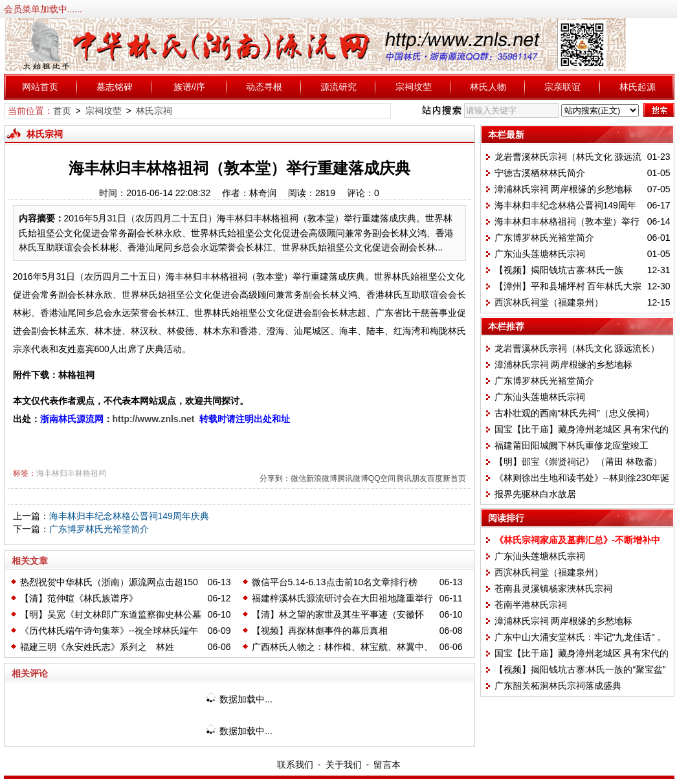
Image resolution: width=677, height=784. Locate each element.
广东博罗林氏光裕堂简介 (99, 529)
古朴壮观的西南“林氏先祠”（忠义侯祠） (574, 413)
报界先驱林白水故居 (535, 494)
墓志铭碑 (115, 87)
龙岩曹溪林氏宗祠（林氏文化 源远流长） (577, 348)
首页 (62, 111)
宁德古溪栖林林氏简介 (540, 173)
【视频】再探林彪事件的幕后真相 (320, 631)
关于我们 (344, 765)
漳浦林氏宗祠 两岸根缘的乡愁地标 (564, 189)
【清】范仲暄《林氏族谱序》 (79, 598)
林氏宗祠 (154, 111)
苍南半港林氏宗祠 (531, 605)
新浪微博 (322, 478)
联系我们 (295, 765)
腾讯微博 (353, 478)
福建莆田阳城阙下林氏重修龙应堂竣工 (572, 445)
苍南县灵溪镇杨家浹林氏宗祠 (553, 588)
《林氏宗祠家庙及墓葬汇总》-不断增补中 (578, 540)
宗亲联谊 (562, 87)
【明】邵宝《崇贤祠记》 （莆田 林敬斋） (579, 462)
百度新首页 (447, 478)
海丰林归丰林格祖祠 (71, 473)
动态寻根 (264, 87)
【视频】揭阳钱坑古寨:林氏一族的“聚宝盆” (580, 669)
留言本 (387, 765)
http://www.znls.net (154, 419)
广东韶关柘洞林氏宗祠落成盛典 (558, 686)
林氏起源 (638, 87)
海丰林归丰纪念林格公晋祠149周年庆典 (129, 516)
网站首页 (40, 87)
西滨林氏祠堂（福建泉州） (549, 302)
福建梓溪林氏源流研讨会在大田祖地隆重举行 (342, 598)
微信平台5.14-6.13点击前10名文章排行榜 (335, 582)
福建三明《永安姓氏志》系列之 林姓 (97, 647)
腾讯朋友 (412, 478)
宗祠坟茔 (414, 87)
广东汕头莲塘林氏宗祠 (540, 254)
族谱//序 (190, 87)
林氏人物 (488, 87)
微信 (298, 478)
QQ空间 (382, 478)
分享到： (275, 478)
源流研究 (338, 87)
